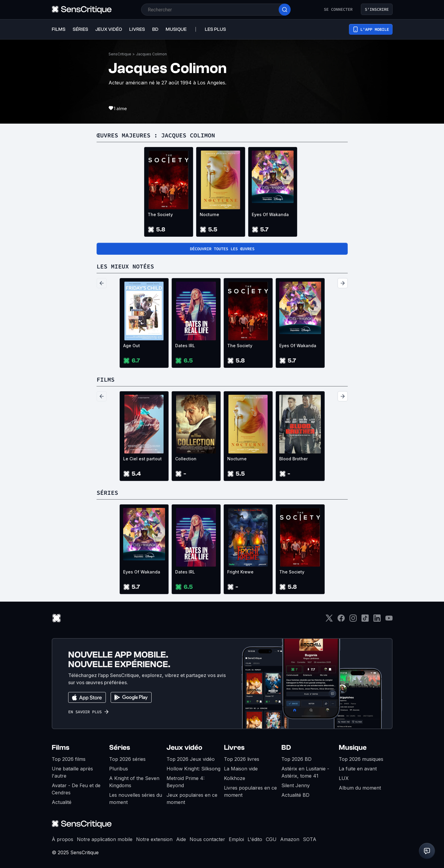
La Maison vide (241, 769)
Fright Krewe (240, 572)
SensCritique (120, 54)
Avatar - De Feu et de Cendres (76, 789)
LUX (344, 778)
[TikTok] (365, 620)
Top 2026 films (69, 759)
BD (286, 748)
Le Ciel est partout (142, 459)
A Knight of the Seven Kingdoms (134, 782)
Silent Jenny (296, 785)
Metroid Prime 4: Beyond (186, 782)
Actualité (62, 802)
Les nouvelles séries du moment (136, 799)
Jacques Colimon (151, 54)
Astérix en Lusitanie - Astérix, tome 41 (305, 772)
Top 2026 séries (127, 759)
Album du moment (360, 788)
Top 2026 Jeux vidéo (191, 759)
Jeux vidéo (184, 748)
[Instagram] (353, 620)
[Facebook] (341, 620)
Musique (353, 748)
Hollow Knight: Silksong (193, 769)
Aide (181, 839)
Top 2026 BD (296, 759)
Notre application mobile (105, 839)
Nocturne (209, 214)
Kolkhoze (235, 778)
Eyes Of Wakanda (270, 214)
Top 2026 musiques (361, 759)
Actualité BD (295, 795)
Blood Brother (293, 459)
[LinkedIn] (377, 620)
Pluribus (119, 769)
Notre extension (154, 839)
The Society (160, 214)
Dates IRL (185, 346)
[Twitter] (329, 620)
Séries (120, 748)
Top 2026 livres (242, 759)
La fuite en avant (358, 769)
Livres (234, 748)
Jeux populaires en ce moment (192, 799)
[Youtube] (389, 620)
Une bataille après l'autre (72, 772)
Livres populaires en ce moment (250, 791)
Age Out (132, 346)
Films (61, 748)
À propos (62, 839)
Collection (186, 459)
